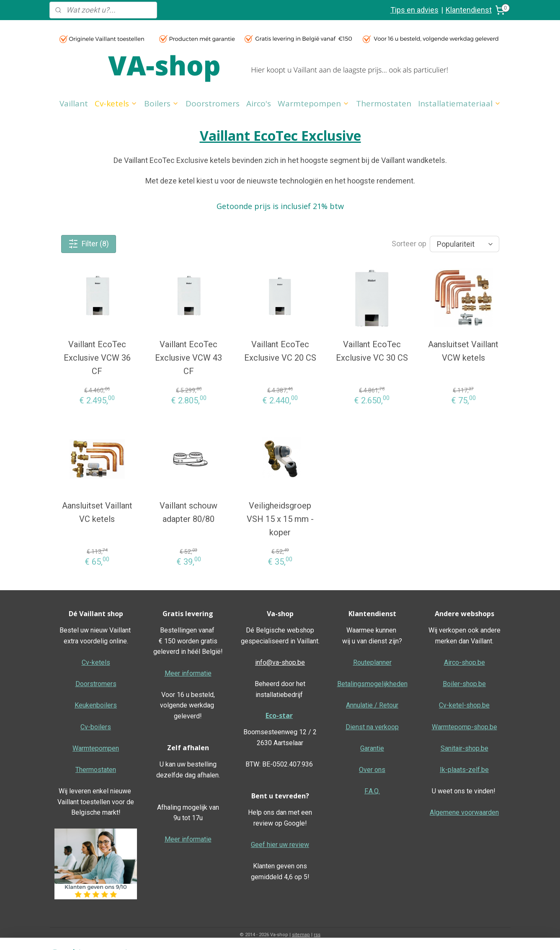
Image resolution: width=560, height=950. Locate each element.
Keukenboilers (96, 705)
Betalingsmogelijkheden (372, 684)
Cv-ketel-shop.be (464, 705)
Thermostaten (384, 103)
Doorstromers (213, 103)
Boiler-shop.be (464, 684)
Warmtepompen (314, 103)
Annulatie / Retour (372, 705)
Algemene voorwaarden (464, 812)
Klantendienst (469, 10)
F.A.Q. (372, 791)
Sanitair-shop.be (465, 748)
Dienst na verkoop (372, 727)
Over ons (372, 770)
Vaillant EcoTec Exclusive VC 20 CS (280, 351)
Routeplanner (372, 662)
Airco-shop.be (465, 662)
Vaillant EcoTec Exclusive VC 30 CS (372, 351)
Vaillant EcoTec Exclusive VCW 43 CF (188, 358)
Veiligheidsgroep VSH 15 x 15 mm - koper (280, 519)
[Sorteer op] (464, 244)
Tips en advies (414, 10)
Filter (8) (89, 244)
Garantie (372, 748)
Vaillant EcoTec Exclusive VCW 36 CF (97, 358)
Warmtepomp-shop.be (465, 727)
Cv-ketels (116, 103)
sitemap (301, 935)
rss (317, 935)
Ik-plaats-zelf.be (464, 770)
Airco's (259, 103)
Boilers (161, 103)
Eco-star (279, 715)
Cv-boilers (96, 727)
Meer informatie (188, 673)
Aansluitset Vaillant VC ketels (97, 512)
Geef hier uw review (280, 845)
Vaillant (74, 103)
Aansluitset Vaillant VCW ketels (463, 351)
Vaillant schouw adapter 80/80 (188, 512)
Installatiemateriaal (459, 103)
